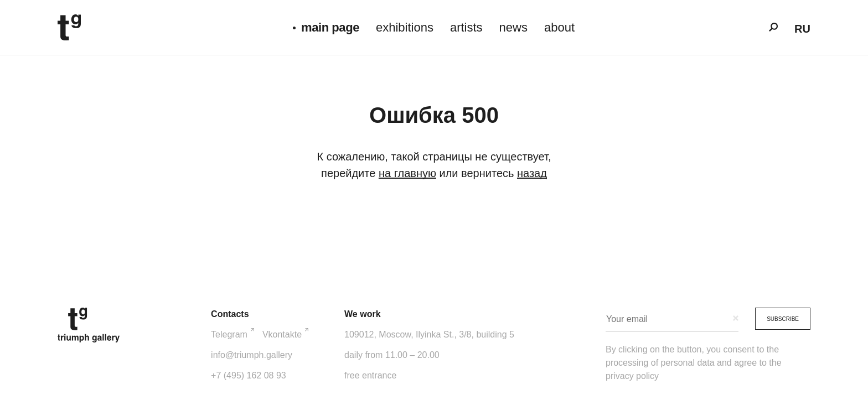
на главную (407, 173)
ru (802, 29)
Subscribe (783, 319)
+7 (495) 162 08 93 (249, 375)
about (559, 27)
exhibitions (405, 27)
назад (532, 173)
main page (330, 27)
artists (466, 27)
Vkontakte (285, 334)
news (513, 27)
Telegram (232, 334)
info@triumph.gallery (252, 355)
